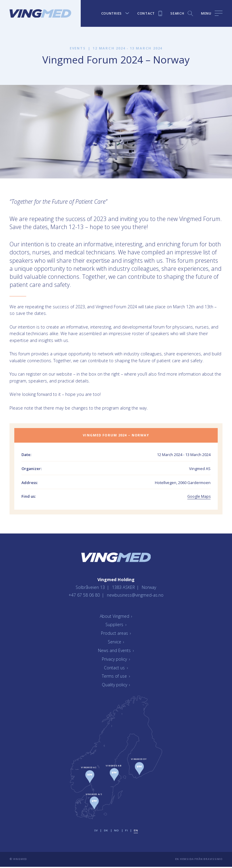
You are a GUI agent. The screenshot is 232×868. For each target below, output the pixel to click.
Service (116, 643)
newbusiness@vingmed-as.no (135, 596)
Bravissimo (213, 860)
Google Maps (199, 496)
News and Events (116, 652)
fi (126, 832)
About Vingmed (116, 617)
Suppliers (116, 626)
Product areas (116, 634)
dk (106, 832)
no (117, 832)
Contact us (116, 669)
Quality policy (116, 686)
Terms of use (116, 677)
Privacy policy (116, 660)
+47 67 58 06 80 (84, 596)
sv (96, 832)
